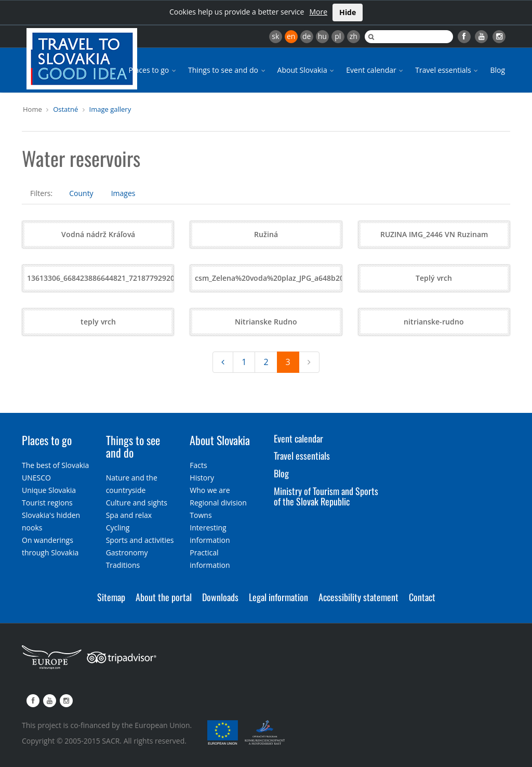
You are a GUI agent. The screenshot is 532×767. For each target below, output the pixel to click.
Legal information (278, 597)
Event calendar (375, 70)
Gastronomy (127, 552)
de (307, 36)
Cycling (118, 528)
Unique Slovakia (49, 490)
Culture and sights (137, 503)
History (202, 478)
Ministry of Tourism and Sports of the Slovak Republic (326, 496)
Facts (198, 465)
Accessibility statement (358, 597)
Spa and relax (129, 515)
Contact (422, 597)
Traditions (123, 565)
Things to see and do (228, 70)
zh (354, 36)
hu (322, 36)
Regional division (218, 503)
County (81, 193)
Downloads (220, 597)
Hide (348, 12)
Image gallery (110, 109)
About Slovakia (307, 70)
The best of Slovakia (55, 465)
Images (123, 193)
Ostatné (65, 109)
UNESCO (36, 478)
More (318, 12)
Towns (201, 515)
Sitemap (111, 597)
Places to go (153, 70)
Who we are (210, 490)
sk (275, 36)
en (291, 36)
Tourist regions (47, 503)
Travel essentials (447, 70)
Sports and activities (140, 540)
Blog (497, 70)
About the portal (164, 597)
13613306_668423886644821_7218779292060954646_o (121, 278)
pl (338, 36)
